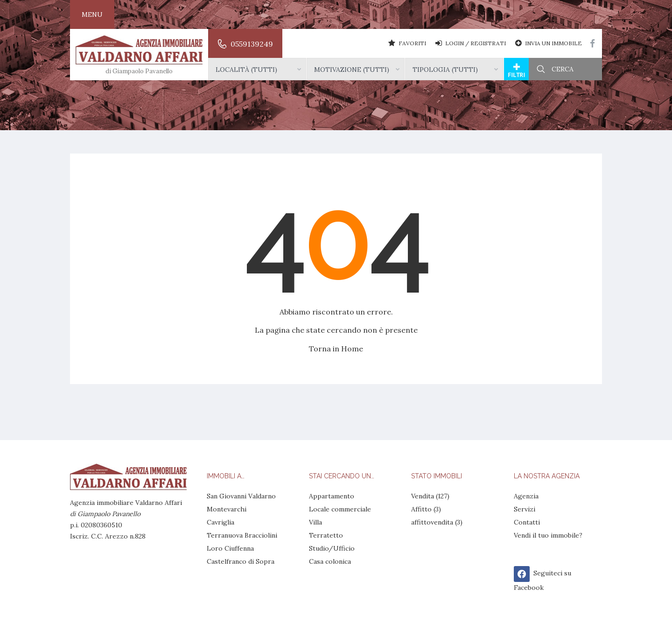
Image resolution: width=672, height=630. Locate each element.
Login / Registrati (471, 43)
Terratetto (326, 535)
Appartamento (332, 496)
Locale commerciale (340, 509)
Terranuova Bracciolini (242, 535)
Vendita (423, 496)
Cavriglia (220, 522)
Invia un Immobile (549, 43)
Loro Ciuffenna (230, 548)
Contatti (527, 522)
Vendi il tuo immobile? (548, 535)
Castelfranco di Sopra (241, 561)
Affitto (421, 509)
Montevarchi (227, 509)
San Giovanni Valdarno (241, 496)
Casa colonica (330, 561)
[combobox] (257, 69)
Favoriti (407, 43)
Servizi (525, 509)
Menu (92, 14)
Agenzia (526, 496)
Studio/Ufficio (332, 548)
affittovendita (432, 522)
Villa (315, 522)
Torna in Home (336, 349)
